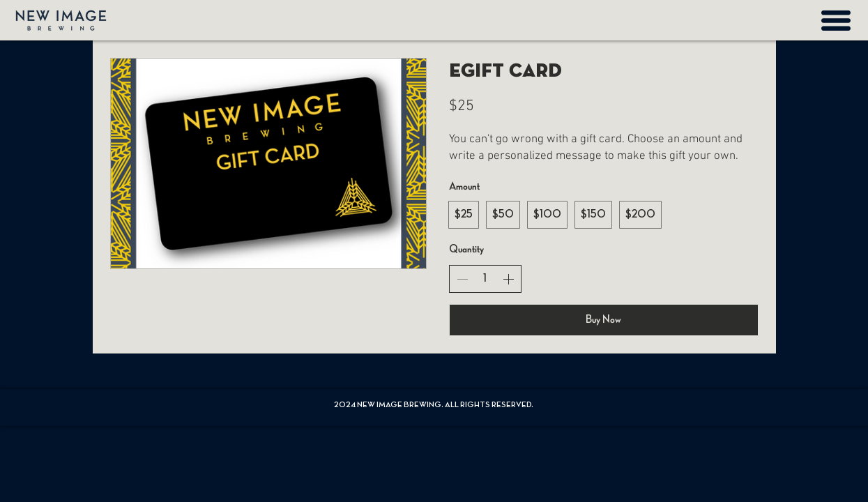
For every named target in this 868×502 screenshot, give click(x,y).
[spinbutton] (485, 279)
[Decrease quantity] (462, 279)
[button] (836, 21)
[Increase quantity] (508, 279)
